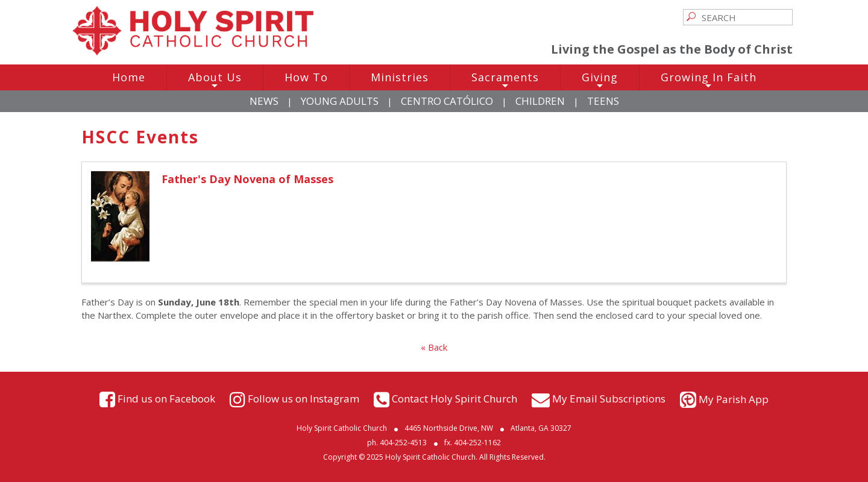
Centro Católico (447, 101)
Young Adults (340, 101)
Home (129, 77)
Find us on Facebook (166, 398)
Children (540, 101)
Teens (603, 101)
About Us (215, 80)
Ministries (400, 77)
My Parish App (734, 399)
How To (306, 77)
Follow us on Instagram (303, 398)
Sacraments (505, 80)
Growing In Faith (709, 80)
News (264, 101)
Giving (600, 80)
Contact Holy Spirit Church (454, 398)
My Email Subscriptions (609, 398)
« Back (434, 347)
